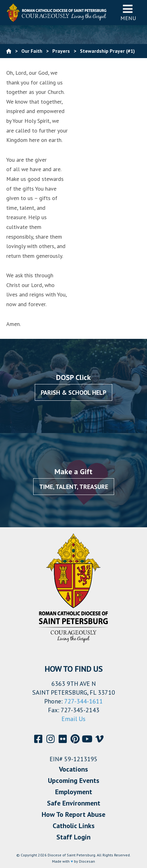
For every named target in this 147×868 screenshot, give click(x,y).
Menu (128, 12)
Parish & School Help (73, 393)
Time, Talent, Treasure (74, 487)
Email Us (73, 719)
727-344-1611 (84, 701)
